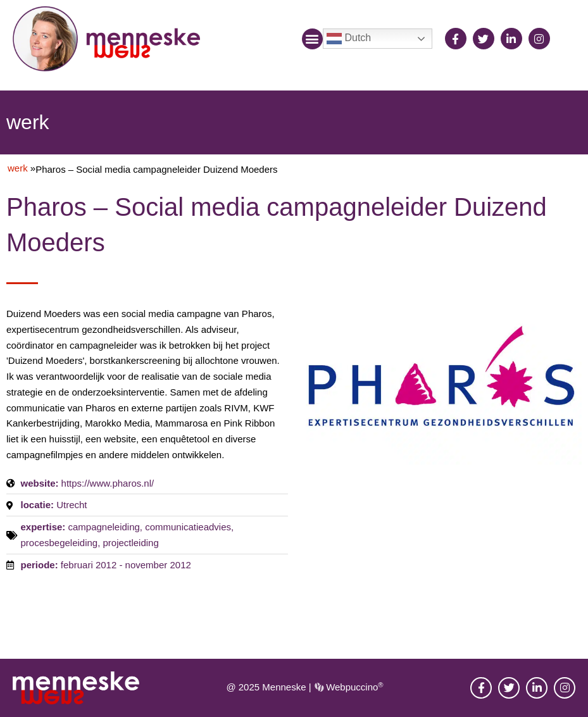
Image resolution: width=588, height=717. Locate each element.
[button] (312, 39)
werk (18, 168)
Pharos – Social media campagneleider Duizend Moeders (157, 169)
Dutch (349, 39)
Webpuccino (353, 687)
